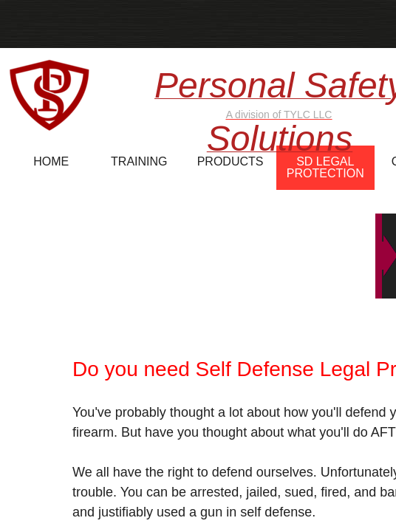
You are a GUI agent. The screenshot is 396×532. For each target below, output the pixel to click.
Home (51, 161)
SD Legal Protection (325, 167)
